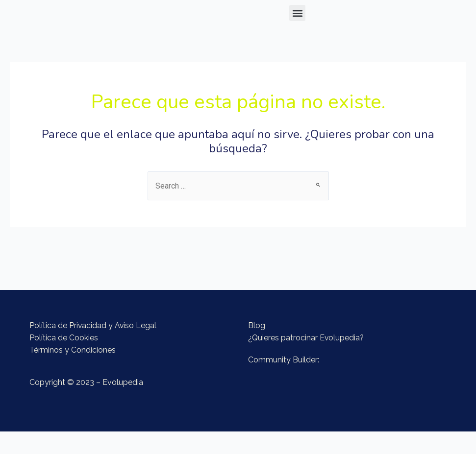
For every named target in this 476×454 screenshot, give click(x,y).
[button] (297, 13)
